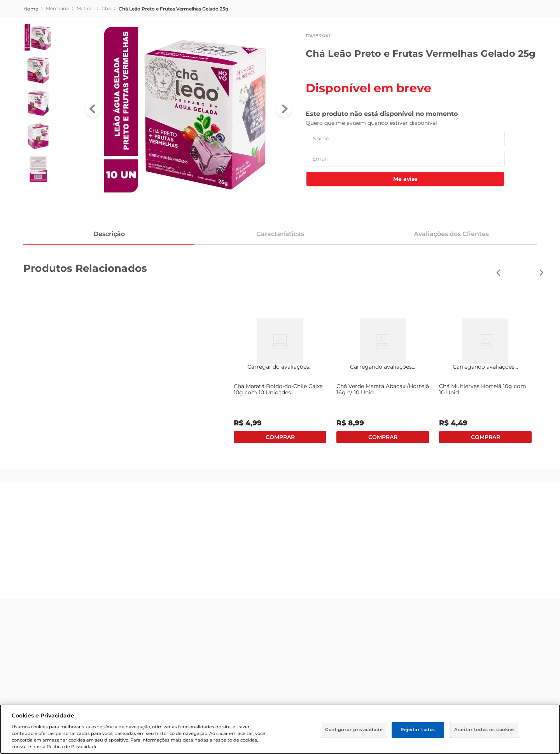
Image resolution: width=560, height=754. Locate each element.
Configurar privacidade (354, 730)
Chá (106, 8)
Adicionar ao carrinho (280, 437)
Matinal (85, 8)
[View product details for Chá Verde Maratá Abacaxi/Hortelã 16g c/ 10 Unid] (383, 377)
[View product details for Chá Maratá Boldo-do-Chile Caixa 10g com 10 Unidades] (280, 377)
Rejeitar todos (418, 730)
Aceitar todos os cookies (485, 730)
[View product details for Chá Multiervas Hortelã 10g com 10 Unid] (485, 377)
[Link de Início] (31, 9)
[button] (541, 273)
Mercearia (57, 8)
